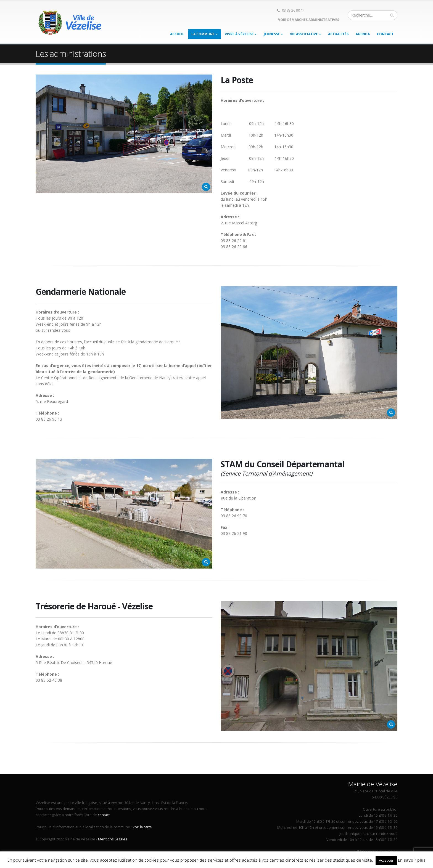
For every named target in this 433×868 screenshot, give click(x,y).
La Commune (203, 34)
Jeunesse (272, 34)
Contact (385, 34)
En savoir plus (412, 860)
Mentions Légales (113, 839)
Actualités (338, 34)
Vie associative (304, 34)
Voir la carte (142, 827)
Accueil (177, 34)
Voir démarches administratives (308, 20)
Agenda (363, 34)
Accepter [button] (386, 860)
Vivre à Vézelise (239, 34)
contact (104, 815)
